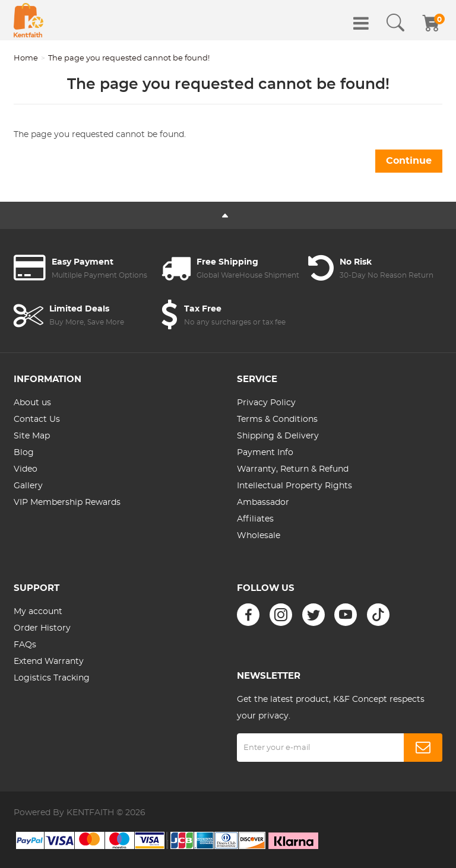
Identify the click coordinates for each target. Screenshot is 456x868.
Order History (42, 628)
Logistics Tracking (52, 678)
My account (38, 612)
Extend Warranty (49, 662)
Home (26, 58)
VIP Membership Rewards (67, 503)
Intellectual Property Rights (294, 486)
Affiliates (255, 519)
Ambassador (263, 503)
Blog (24, 453)
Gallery (28, 486)
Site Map (32, 436)
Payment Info (265, 453)
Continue (409, 161)
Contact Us (37, 419)
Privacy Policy (266, 403)
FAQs (25, 645)
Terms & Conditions (277, 419)
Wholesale (259, 536)
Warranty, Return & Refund (293, 469)
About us (32, 403)
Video (26, 469)
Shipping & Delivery (278, 436)
